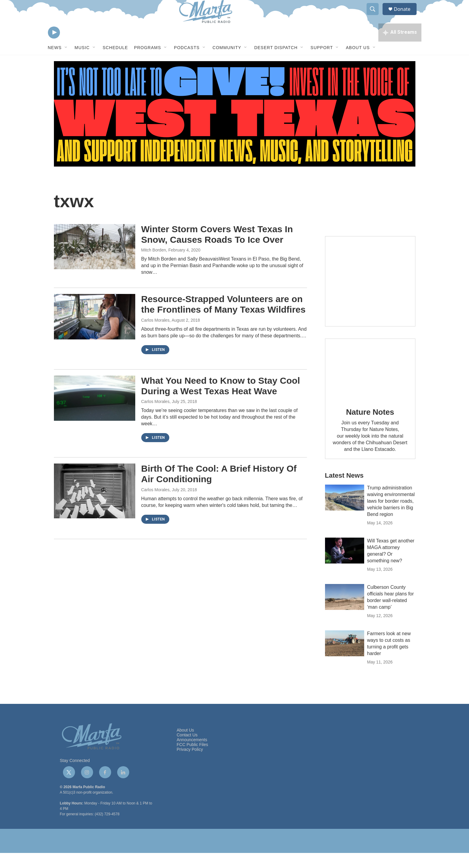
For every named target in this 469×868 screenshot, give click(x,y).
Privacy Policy (190, 765)
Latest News (344, 490)
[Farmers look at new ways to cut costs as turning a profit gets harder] (345, 658)
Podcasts (187, 63)
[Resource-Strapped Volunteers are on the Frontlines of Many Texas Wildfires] (95, 332)
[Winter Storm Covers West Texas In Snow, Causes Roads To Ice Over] (95, 262)
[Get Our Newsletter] (370, 296)
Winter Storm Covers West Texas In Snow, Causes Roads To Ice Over (217, 249)
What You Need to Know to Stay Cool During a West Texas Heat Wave (221, 401)
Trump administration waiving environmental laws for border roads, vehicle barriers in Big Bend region (391, 516)
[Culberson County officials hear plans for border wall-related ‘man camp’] (345, 612)
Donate (406, 16)
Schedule (115, 63)
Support (322, 63)
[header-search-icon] (376, 16)
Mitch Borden (154, 265)
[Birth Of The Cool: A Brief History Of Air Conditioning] (95, 506)
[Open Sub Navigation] (66, 63)
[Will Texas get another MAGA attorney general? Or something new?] (345, 566)
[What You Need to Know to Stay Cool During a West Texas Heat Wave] (95, 413)
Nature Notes (370, 427)
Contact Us (187, 750)
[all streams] (400, 47)
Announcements (192, 755)
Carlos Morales (155, 335)
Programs (148, 63)
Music (82, 63)
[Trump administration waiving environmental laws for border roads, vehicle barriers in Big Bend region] (345, 513)
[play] (54, 47)
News (55, 63)
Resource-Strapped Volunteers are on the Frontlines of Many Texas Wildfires (224, 319)
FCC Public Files (192, 760)
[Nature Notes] (370, 384)
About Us (358, 63)
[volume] (70, 47)
